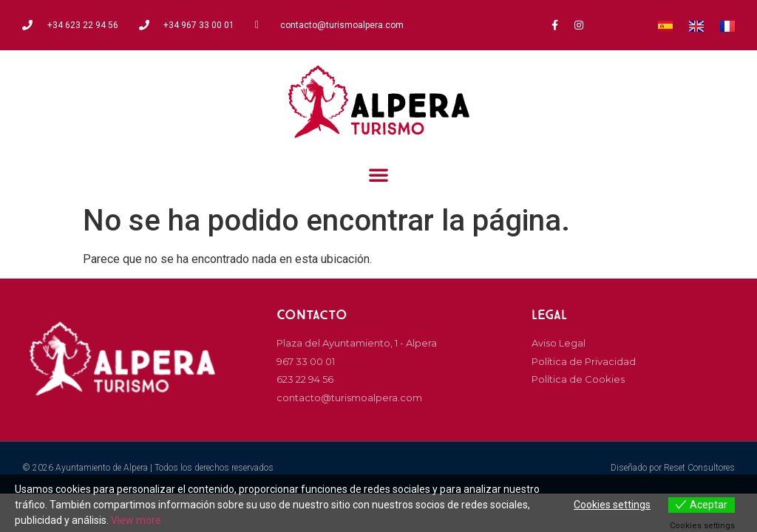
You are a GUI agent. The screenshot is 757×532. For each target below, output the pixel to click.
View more (136, 520)
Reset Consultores (699, 468)
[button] (378, 174)
